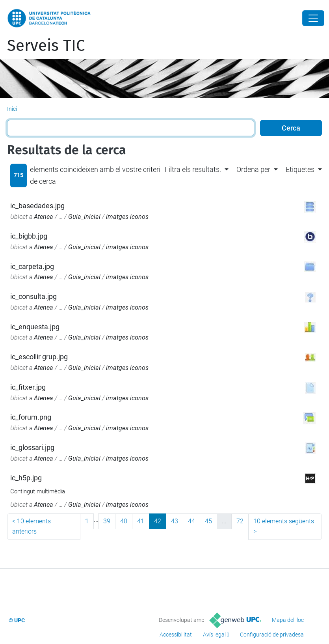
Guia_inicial (84, 217)
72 (240, 521)
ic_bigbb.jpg (29, 236)
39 (107, 521)
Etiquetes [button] (300, 169)
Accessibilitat (176, 635)
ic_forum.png (31, 417)
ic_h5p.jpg (26, 478)
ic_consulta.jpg (33, 296)
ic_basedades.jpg (37, 206)
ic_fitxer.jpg (28, 387)
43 (175, 521)
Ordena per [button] (253, 169)
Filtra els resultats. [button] (193, 169)
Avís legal (214, 635)
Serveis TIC (46, 46)
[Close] (313, 18)
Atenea (44, 217)
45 (208, 521)
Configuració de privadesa (272, 635)
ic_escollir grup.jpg (39, 357)
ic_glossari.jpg (32, 447)
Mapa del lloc (288, 620)
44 (191, 521)
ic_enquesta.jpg (35, 327)
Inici (12, 109)
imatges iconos (127, 217)
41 (141, 521)
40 (124, 521)
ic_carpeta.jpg (32, 266)
